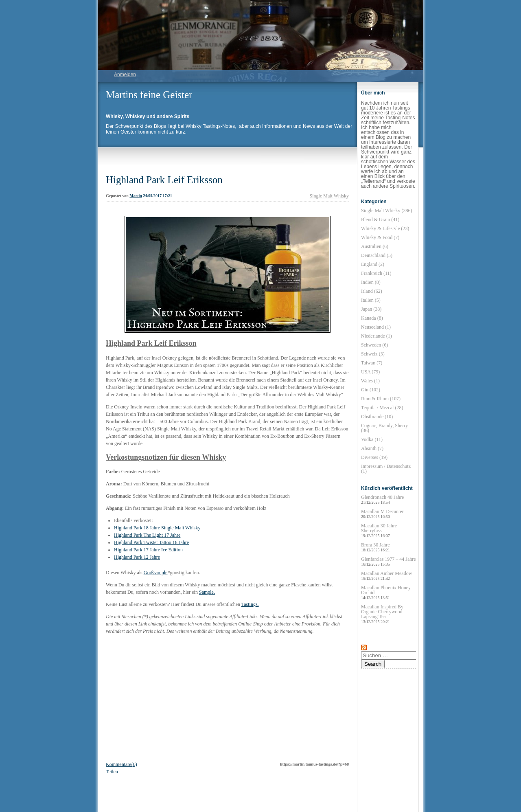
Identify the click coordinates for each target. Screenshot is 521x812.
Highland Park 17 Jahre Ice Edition (148, 550)
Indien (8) (371, 282)
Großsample (156, 573)
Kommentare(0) (121, 764)
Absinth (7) (372, 448)
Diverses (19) (374, 457)
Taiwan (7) (372, 363)
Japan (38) (371, 309)
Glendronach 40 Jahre (382, 499)
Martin (136, 196)
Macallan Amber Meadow (386, 576)
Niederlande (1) (377, 336)
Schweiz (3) (373, 354)
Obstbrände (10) (377, 417)
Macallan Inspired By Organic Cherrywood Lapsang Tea (382, 614)
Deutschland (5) (377, 255)
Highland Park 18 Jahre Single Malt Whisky (157, 528)
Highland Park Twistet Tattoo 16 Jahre (151, 542)
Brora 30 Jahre (375, 547)
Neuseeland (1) (376, 327)
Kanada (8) (372, 318)
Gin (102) (371, 390)
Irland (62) (372, 291)
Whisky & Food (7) (380, 237)
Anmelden (125, 75)
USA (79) (370, 372)
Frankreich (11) (376, 273)
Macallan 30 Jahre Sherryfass (379, 530)
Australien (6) (375, 246)
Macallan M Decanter (382, 514)
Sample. (207, 592)
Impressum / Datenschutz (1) (386, 469)
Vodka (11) (372, 439)
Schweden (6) (374, 345)
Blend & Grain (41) (380, 219)
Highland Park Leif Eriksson (164, 180)
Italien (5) (371, 300)
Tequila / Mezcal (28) (382, 408)
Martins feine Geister (149, 95)
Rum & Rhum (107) (381, 399)
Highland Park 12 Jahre (137, 557)
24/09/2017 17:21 (157, 196)
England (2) (373, 264)
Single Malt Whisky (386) (386, 211)
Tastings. (250, 604)
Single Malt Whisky (329, 196)
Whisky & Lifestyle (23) (385, 228)
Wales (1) (370, 381)
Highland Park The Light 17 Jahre (147, 535)
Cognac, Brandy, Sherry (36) (384, 428)
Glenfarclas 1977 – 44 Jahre (389, 561)
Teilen (112, 772)
